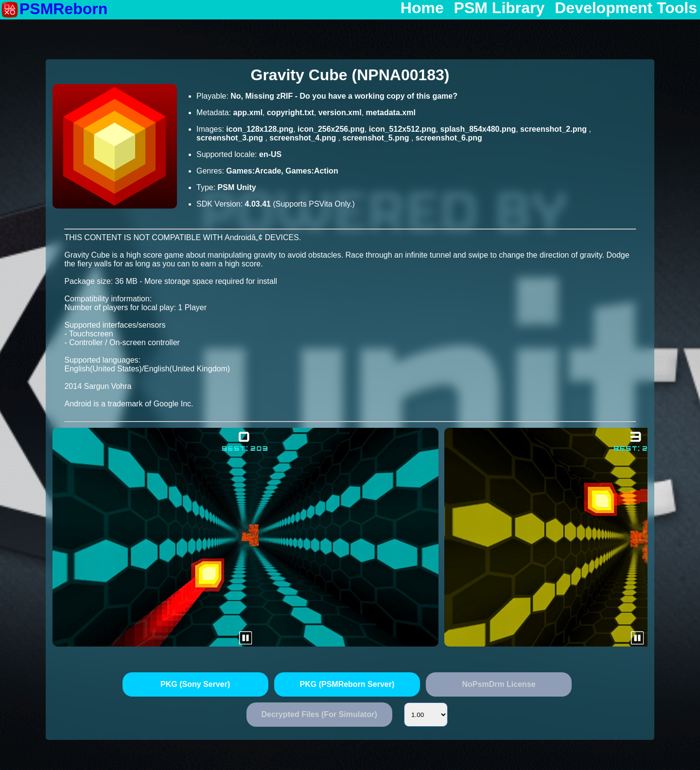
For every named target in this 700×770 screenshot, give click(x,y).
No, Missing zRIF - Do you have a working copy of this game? (344, 96)
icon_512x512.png (402, 129)
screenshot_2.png (554, 129)
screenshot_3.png (231, 138)
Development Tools (626, 8)
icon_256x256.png (331, 129)
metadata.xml (391, 113)
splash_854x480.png (478, 129)
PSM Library (499, 8)
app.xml (248, 113)
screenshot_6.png (449, 138)
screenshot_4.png (304, 138)
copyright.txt (290, 113)
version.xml (340, 113)
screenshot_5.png (377, 138)
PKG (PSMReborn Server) (347, 684)
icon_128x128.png (260, 129)
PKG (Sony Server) (195, 684)
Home (422, 8)
